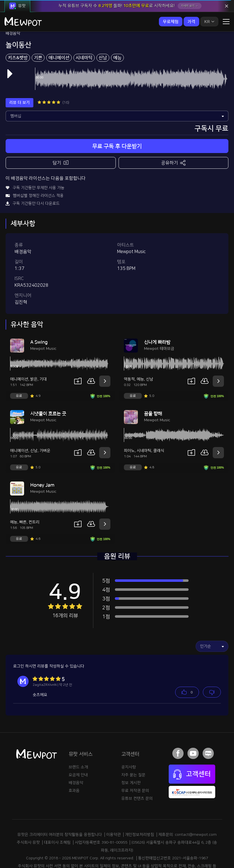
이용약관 (113, 811)
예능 (117, 34)
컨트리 (34, 498)
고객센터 (192, 751)
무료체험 (171, 22)
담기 (61, 139)
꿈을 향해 (153, 390)
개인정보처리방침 (140, 811)
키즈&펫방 (18, 34)
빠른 (23, 498)
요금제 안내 (78, 751)
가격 (191, 22)
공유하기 (173, 139)
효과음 (74, 767)
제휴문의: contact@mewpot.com (187, 811)
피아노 (129, 427)
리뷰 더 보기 (19, 79)
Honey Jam (42, 461)
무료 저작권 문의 (135, 767)
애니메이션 (59, 34)
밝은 (34, 355)
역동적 (129, 355)
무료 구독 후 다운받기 (117, 122)
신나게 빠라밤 (157, 318)
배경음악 (76, 759)
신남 (103, 34)
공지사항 (129, 743)
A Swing (39, 318)
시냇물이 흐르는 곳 (48, 390)
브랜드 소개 (78, 743)
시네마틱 (84, 34)
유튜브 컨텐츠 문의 (137, 775)
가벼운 (45, 427)
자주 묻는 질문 (133, 751)
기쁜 (38, 34)
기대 (43, 355)
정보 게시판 (131, 759)
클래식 (159, 427)
